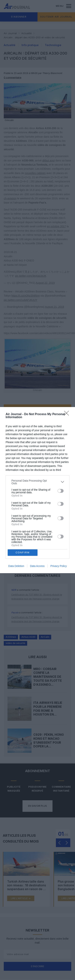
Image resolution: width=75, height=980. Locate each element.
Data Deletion (16, 566)
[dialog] (37, 490)
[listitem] (37, 482)
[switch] (61, 491)
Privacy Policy (59, 566)
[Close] (68, 414)
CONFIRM (23, 552)
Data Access (37, 566)
